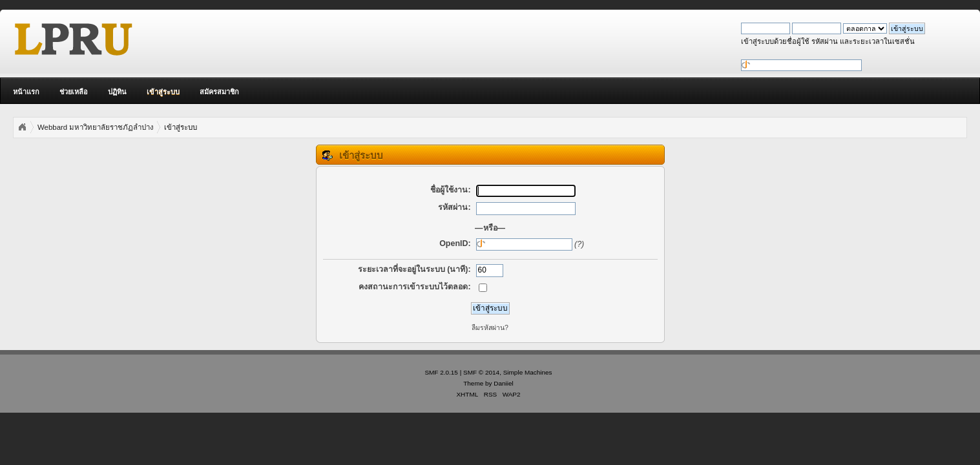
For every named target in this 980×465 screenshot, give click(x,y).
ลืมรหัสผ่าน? (490, 327)
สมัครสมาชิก (219, 92)
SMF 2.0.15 (441, 372)
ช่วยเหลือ (74, 92)
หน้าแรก (26, 92)
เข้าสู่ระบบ (163, 92)
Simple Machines (528, 372)
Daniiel (503, 383)
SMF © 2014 (481, 372)
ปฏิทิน (117, 92)
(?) (579, 244)
